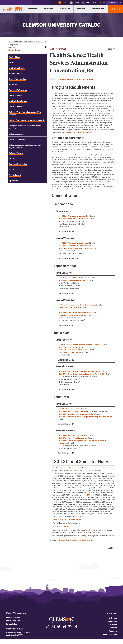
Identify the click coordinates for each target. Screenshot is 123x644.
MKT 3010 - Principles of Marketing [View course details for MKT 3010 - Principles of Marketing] (71, 352)
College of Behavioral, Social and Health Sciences (76, 79)
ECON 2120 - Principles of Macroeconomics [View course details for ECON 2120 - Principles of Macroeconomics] (74, 243)
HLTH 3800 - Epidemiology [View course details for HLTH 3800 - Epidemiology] (68, 347)
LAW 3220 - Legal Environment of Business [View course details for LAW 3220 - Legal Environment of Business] (73, 350)
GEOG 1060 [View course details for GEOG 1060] (86, 495)
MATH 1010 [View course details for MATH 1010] (57, 519)
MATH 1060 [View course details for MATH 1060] (76, 519)
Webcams (113, 631)
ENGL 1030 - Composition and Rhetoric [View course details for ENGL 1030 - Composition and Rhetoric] (72, 246)
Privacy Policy (12, 624)
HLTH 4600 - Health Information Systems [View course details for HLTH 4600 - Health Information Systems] (73, 435)
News (86, 3)
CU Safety (113, 624)
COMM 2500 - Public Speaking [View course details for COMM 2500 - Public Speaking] (69, 307)
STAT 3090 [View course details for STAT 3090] (66, 526)
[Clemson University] (12, 9)
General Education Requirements (67, 468)
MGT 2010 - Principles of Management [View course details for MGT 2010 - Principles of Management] (72, 315)
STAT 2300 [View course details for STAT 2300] (57, 526)
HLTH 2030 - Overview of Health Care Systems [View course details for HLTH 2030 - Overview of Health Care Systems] (75, 248)
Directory (113, 628)
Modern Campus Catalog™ (79, 640)
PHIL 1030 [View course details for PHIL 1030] (90, 507)
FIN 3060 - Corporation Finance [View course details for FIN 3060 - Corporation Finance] (69, 409)
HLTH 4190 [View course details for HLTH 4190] (63, 532)
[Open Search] (115, 9)
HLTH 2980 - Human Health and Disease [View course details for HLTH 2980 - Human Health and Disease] (72, 280)
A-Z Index (113, 618)
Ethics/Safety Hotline (14, 621)
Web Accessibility (13, 617)
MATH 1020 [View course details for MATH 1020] (66, 519)
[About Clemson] (98, 9)
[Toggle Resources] (120, 3)
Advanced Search (14, 50)
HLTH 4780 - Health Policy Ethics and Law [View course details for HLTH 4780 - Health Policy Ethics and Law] (73, 438)
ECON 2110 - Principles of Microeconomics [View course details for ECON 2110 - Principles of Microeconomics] (73, 216)
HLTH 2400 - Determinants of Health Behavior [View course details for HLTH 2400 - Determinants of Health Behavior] (74, 312)
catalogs (40, 640)
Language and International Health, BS (79, 132)
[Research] (81, 9)
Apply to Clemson (110, 634)
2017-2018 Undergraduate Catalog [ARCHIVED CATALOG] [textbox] (24, 41)
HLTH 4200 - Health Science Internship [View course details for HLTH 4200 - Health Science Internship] (72, 411)
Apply (63, 3)
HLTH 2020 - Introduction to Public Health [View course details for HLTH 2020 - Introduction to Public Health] (73, 218)
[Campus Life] (65, 9)
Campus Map (112, 621)
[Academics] (33, 9)
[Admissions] (49, 9)
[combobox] (27, 41)
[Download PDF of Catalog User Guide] (27, 169)
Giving (74, 3)
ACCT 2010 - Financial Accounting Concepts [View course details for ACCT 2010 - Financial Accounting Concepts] (74, 278)
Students (112, 3)
